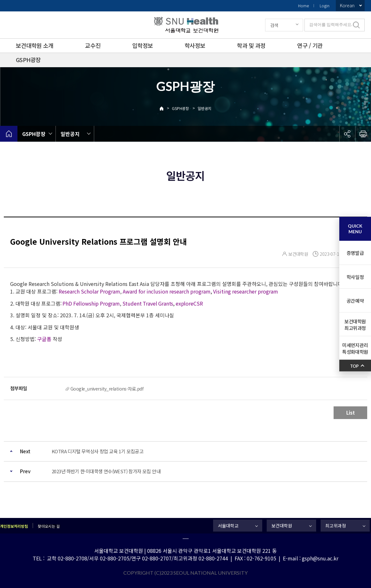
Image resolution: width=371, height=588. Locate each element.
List (351, 413)
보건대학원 (282, 526)
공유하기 (347, 134)
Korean (347, 5)
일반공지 (205, 108)
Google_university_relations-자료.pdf (107, 389)
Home (303, 6)
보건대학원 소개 (35, 45)
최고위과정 (336, 526)
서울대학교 (228, 526)
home (9, 134)
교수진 (93, 45)
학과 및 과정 (251, 45)
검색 (274, 25)
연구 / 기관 (310, 45)
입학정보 (143, 45)
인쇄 (363, 134)
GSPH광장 (28, 60)
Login (325, 6)
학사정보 (195, 45)
